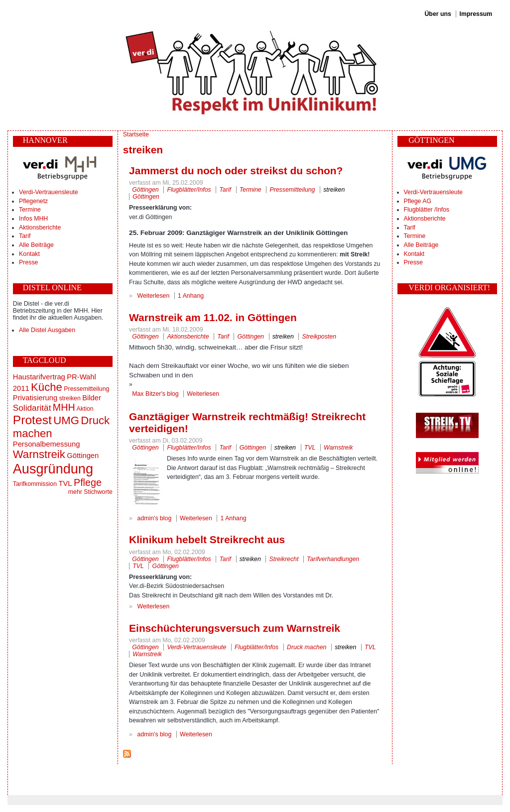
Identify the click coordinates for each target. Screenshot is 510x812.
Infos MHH (33, 219)
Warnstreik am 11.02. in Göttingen (213, 317)
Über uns (438, 14)
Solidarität (32, 408)
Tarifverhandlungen (333, 559)
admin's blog (155, 518)
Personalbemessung (47, 444)
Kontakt (29, 254)
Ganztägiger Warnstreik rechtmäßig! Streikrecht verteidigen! (247, 422)
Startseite (136, 134)
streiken (70, 398)
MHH (64, 407)
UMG (66, 420)
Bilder (92, 398)
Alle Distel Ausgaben (47, 330)
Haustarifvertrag (39, 377)
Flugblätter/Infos (189, 190)
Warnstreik (39, 454)
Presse (28, 262)
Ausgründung (53, 469)
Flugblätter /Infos (427, 210)
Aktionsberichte (40, 228)
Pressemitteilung (86, 389)
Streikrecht (284, 559)
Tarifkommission (35, 484)
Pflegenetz (33, 201)
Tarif (25, 236)
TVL (65, 483)
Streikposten (319, 337)
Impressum (476, 14)
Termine (30, 210)
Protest (32, 420)
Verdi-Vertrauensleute (48, 192)
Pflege (88, 482)
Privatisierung (35, 398)
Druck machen (307, 647)
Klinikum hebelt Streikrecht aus (207, 539)
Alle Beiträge (36, 245)
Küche (47, 387)
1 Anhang (191, 296)
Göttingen (83, 456)
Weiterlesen (154, 296)
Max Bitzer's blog (155, 394)
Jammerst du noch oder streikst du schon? (236, 171)
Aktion (85, 409)
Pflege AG (418, 201)
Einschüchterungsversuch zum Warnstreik (235, 628)
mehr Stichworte (90, 492)
